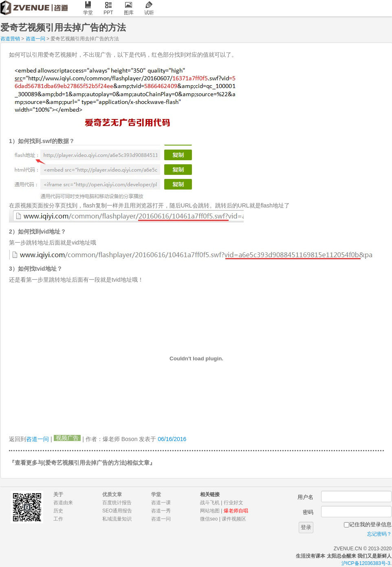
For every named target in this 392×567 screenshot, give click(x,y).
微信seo (209, 519)
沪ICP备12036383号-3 (366, 563)
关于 (58, 494)
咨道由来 (63, 503)
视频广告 (67, 438)
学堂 (88, 8)
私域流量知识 (117, 519)
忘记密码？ (379, 534)
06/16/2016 (172, 439)
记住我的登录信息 (370, 524)
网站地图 (210, 511)
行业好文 (233, 503)
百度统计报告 (117, 503)
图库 (129, 8)
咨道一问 (35, 39)
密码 (308, 512)
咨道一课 (161, 503)
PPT (108, 8)
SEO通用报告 (117, 511)
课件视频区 (234, 519)
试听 (149, 8)
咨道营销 (10, 39)
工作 (58, 519)
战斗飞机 (210, 503)
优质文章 (112, 494)
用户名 (305, 497)
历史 (58, 511)
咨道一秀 (161, 511)
